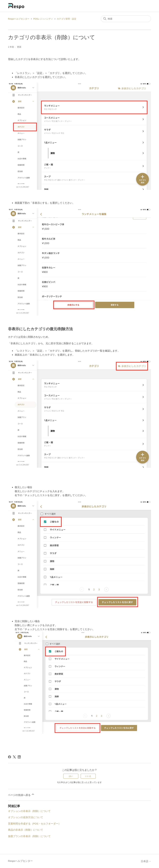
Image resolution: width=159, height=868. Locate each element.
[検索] (126, 19)
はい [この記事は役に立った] (71, 776)
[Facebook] (10, 757)
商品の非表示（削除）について (26, 830)
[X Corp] (14, 757)
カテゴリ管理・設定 (67, 19)
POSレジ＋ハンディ (43, 19)
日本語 (146, 861)
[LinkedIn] (19, 757)
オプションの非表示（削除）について (29, 811)
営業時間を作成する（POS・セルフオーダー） (34, 824)
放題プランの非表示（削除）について (29, 836)
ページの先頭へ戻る (21, 794)
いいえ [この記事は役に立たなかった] (88, 776)
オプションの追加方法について (26, 817)
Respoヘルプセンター (19, 19)
